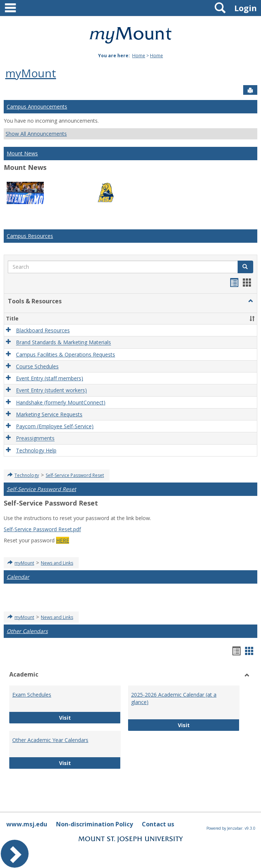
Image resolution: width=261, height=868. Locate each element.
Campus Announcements (37, 107)
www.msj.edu (27, 824)
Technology (27, 475)
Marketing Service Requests (49, 414)
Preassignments (35, 438)
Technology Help (36, 450)
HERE (63, 540)
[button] (251, 301)
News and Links (57, 563)
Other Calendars (27, 631)
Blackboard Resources (43, 330)
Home (139, 56)
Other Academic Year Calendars (50, 740)
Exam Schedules (32, 695)
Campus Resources (30, 236)
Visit (86, 717)
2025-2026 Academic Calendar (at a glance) (174, 698)
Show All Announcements (36, 134)
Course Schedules (37, 366)
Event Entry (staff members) (50, 378)
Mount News (22, 153)
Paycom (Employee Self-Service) (55, 426)
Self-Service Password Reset (75, 475)
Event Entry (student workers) (51, 391)
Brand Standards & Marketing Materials (63, 343)
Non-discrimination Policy (94, 824)
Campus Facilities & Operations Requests (66, 354)
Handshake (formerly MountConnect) (61, 402)
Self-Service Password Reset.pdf (42, 529)
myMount (31, 73)
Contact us (158, 824)
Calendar (18, 577)
